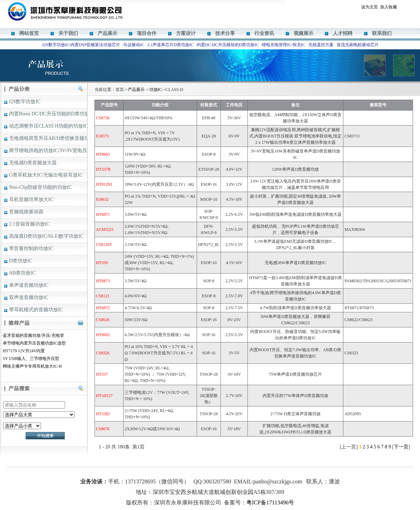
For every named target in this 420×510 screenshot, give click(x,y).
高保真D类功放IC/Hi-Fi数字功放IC (46, 236)
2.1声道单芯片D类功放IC (170, 45)
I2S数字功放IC (25, 102)
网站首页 (29, 33)
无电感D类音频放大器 (33, 163)
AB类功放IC (22, 273)
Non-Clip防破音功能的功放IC (40, 187)
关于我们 (68, 33)
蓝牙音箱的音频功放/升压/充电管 (33, 335)
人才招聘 (343, 33)
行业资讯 (264, 33)
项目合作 (147, 33)
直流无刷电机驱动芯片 (358, 45)
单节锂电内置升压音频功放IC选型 (34, 343)
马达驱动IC (134, 45)
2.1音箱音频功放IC (29, 224)
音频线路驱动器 (26, 212)
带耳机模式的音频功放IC (36, 310)
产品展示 (107, 33)
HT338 (233, 471)
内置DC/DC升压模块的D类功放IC (228, 45)
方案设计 (186, 33)
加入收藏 (388, 7)
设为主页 (370, 7)
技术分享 (225, 33)
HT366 (201, 471)
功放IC (156, 90)
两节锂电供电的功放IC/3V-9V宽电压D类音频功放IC (48, 151)
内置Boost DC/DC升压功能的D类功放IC (48, 114)
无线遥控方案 (321, 45)
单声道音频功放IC (29, 285)
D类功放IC (21, 261)
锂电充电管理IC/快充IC (283, 45)
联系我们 (382, 33)
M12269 (187, 471)
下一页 (401, 447)
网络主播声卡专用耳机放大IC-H (32, 366)
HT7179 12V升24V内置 (24, 351)
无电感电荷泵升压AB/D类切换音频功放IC (48, 138)
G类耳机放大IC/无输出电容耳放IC (46, 175)
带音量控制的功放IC (31, 249)
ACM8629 (217, 471)
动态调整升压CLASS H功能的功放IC (48, 126)
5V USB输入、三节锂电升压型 (31, 359)
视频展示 (303, 33)
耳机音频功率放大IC (31, 200)
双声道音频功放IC (29, 297)
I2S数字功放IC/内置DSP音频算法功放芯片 (81, 45)
